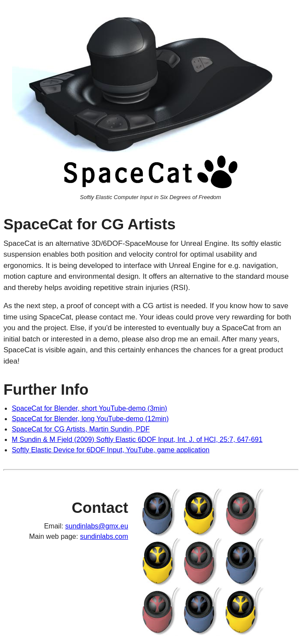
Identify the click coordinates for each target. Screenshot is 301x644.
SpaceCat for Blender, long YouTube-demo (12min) (90, 419)
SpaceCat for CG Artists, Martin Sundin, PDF (81, 429)
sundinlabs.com (104, 536)
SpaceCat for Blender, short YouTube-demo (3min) (89, 408)
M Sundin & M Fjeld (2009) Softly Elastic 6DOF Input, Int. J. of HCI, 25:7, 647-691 (137, 440)
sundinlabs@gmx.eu (97, 526)
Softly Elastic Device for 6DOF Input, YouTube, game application (111, 450)
